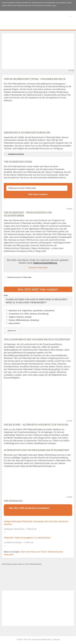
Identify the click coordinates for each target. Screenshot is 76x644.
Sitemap (56, 639)
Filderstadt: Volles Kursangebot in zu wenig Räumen (27, 538)
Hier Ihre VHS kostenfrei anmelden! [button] (27, 508)
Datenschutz (47, 639)
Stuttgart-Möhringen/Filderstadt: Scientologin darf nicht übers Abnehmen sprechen (36, 523)
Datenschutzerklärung (45, 263)
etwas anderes (14, 323)
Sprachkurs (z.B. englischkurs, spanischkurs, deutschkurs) (32, 311)
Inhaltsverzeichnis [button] (14, 154)
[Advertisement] (38, 51)
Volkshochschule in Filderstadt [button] (18, 277)
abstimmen (12, 331)
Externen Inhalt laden (38, 268)
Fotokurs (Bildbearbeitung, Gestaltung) (24, 320)
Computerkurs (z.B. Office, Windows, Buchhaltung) (29, 314)
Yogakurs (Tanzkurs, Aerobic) (20, 317)
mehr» (54, 5)
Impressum (37, 639)
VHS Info (27, 639)
